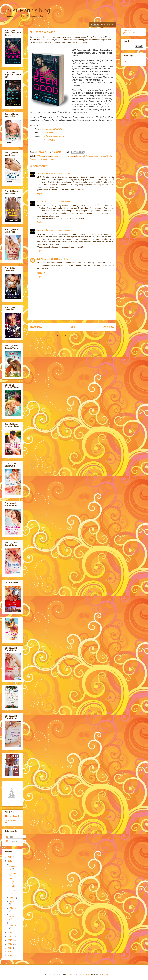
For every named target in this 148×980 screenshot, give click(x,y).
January (13, 925)
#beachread (69, 156)
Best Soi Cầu (43, 173)
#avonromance (57, 156)
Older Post (108, 327)
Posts (10, 837)
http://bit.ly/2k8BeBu (48, 133)
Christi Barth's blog (26, 10)
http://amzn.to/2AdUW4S (52, 129)
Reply (39, 193)
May (12, 898)
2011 (10, 956)
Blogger (105, 974)
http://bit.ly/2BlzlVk (47, 140)
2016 (10, 936)
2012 (10, 952)
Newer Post (36, 327)
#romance (34, 159)
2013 (10, 948)
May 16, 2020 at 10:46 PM (58, 259)
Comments (12, 841)
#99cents (40, 156)
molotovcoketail (84, 974)
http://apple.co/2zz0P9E (53, 136)
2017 (10, 932)
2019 (10, 857)
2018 (10, 861)
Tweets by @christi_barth (129, 31)
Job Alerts (41, 259)
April (12, 902)
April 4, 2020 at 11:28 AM (59, 173)
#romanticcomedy (47, 159)
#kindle (109, 156)
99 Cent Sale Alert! (12, 886)
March (13, 908)
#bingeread (80, 156)
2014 (10, 944)
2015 (10, 940)
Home (72, 327)
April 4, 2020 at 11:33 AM (59, 202)
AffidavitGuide (43, 273)
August (13, 873)
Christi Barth (13, 816)
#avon (48, 156)
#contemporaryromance (95, 156)
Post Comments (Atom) (77, 336)
